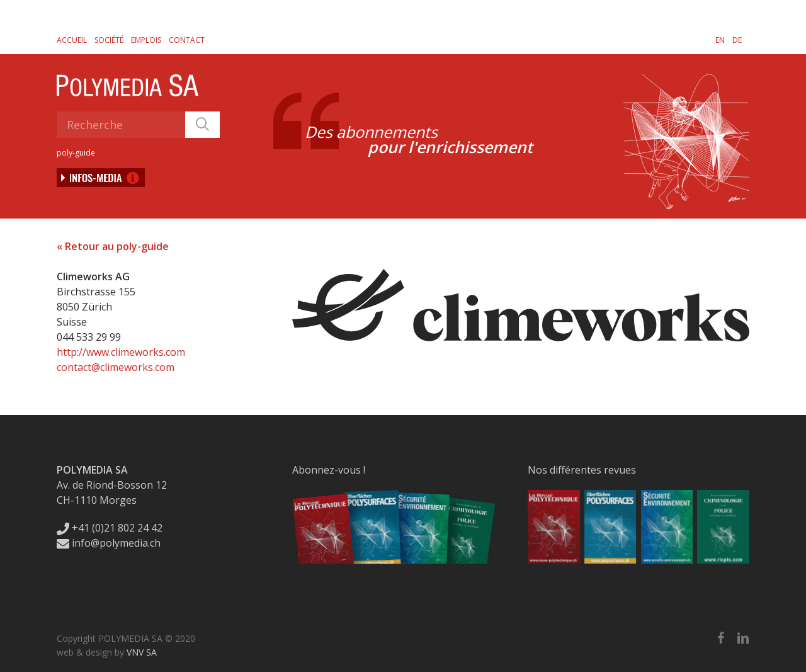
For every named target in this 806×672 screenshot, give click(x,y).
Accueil (72, 40)
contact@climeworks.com (116, 367)
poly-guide (76, 153)
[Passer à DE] (737, 40)
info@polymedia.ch (109, 543)
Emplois (146, 40)
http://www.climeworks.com (121, 352)
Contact (187, 40)
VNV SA (142, 652)
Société (109, 40)
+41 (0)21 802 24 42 (110, 528)
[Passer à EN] (720, 40)
